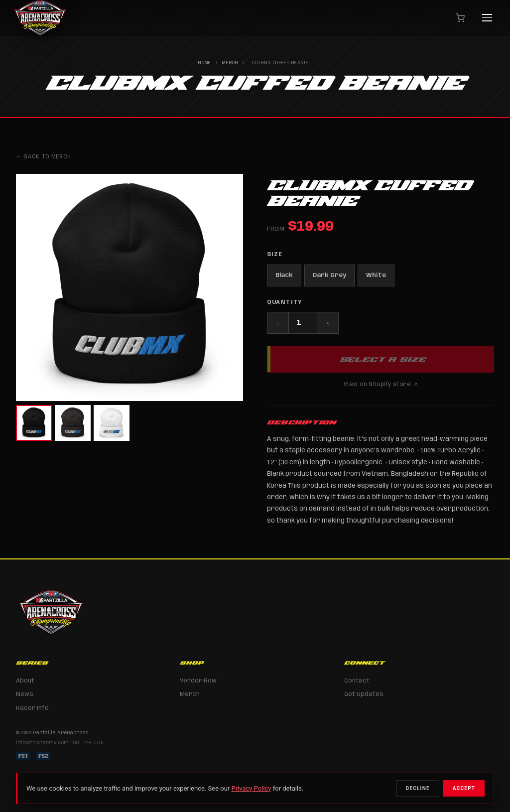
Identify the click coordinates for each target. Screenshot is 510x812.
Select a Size (383, 359)
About (25, 681)
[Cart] (460, 18)
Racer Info (32, 708)
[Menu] (487, 18)
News (25, 694)
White (376, 275)
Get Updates (364, 694)
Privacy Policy (251, 788)
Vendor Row (198, 681)
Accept (464, 788)
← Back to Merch (44, 157)
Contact (357, 681)
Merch (230, 63)
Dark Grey (329, 275)
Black (284, 275)
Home (205, 63)
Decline (418, 788)
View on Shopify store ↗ (381, 385)
